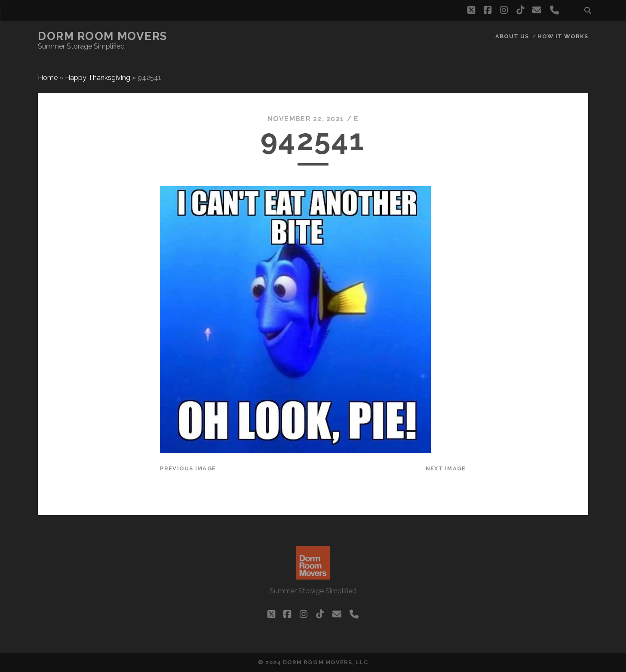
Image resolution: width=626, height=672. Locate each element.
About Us (512, 36)
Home (48, 78)
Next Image (446, 468)
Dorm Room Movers (103, 36)
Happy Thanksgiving (98, 78)
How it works (563, 36)
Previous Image (188, 468)
